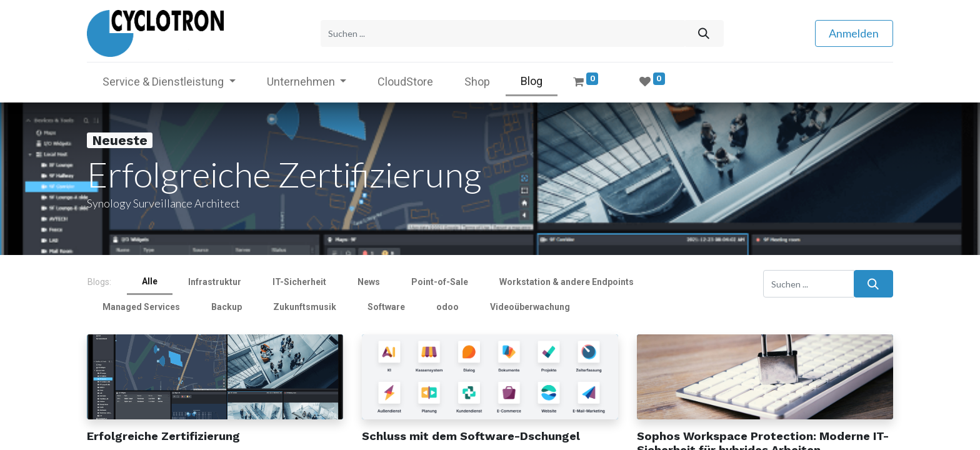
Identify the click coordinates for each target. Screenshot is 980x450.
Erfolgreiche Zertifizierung (163, 436)
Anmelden (854, 33)
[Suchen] (703, 33)
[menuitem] (405, 82)
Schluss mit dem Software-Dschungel (471, 436)
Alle (150, 281)
